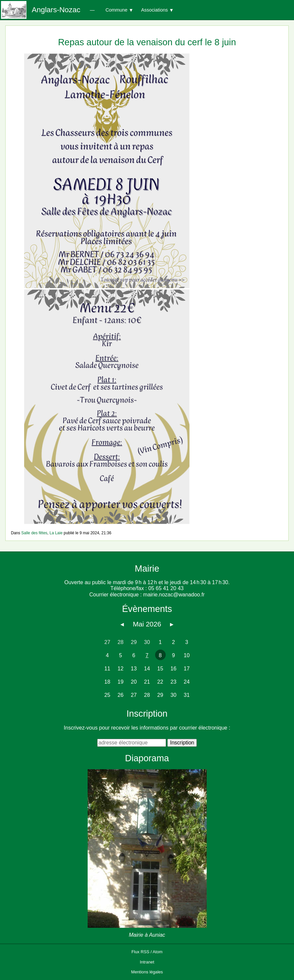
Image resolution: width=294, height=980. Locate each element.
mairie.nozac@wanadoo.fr (174, 595)
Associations (155, 10)
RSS (145, 952)
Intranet (147, 962)
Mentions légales (147, 972)
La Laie (56, 533)
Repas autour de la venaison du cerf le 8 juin (147, 42)
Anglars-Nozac (56, 10)
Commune (116, 10)
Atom (158, 952)
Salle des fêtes (34, 533)
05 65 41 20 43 (166, 588)
